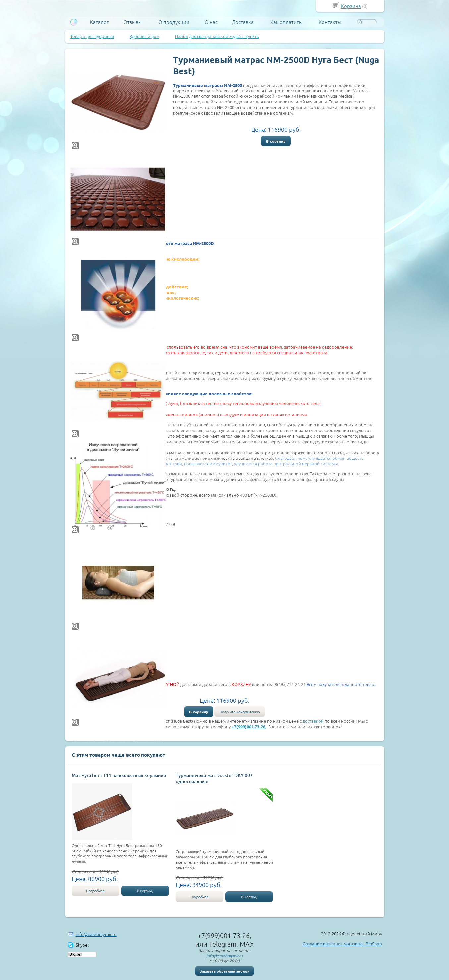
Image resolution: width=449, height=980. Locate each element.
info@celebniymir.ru (96, 934)
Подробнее (95, 891)
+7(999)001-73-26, (249, 727)
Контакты (330, 22)
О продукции (174, 22)
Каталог (99, 22)
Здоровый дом (144, 36)
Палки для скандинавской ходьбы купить (217, 36)
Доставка (243, 22)
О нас (211, 22)
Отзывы (133, 22)
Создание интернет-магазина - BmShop (342, 943)
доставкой (313, 721)
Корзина (351, 6)
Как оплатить (286, 22)
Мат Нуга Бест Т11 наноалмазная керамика (119, 775)
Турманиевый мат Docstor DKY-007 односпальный (214, 778)
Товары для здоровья (92, 36)
